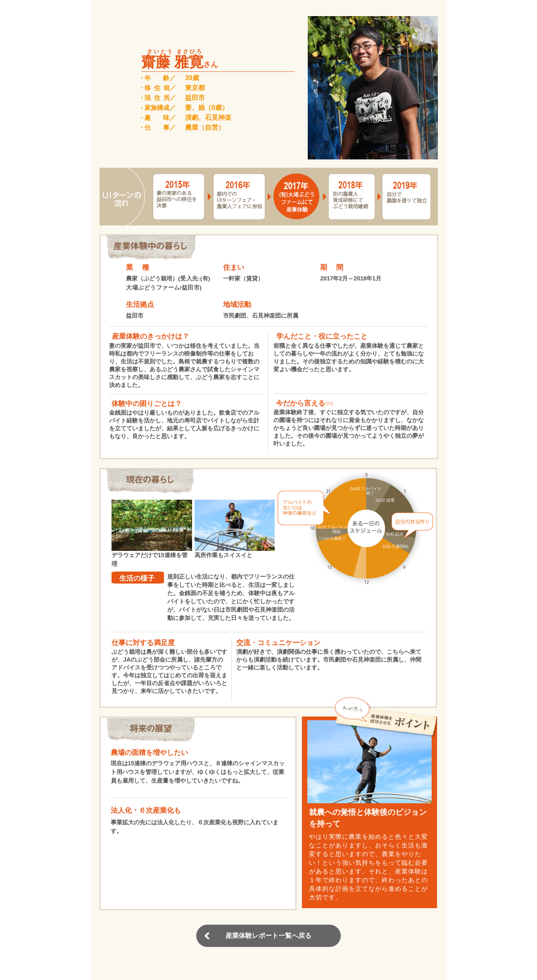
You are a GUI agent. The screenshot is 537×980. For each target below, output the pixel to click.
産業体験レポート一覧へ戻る (268, 936)
